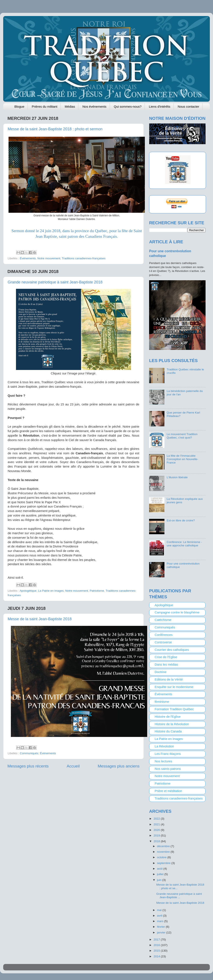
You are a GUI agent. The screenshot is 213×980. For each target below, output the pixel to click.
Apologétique (28, 591)
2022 (157, 819)
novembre (164, 852)
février (161, 927)
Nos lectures (163, 761)
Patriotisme (97, 591)
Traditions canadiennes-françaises (84, 258)
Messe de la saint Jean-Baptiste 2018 (40, 619)
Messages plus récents (28, 766)
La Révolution (164, 746)
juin (160, 880)
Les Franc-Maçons (168, 754)
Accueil (73, 766)
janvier (162, 932)
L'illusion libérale (177, 477)
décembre (164, 846)
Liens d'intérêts (160, 106)
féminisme (162, 702)
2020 (157, 830)
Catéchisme (163, 620)
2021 (157, 824)
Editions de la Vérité (169, 679)
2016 (157, 945)
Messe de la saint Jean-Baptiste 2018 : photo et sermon (55, 129)
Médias (70, 106)
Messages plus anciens (119, 766)
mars (161, 921)
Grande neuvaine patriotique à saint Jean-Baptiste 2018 (55, 282)
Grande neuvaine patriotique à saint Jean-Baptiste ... (179, 896)
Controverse (163, 642)
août (160, 869)
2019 (157, 835)
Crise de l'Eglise (166, 657)
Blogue (19, 106)
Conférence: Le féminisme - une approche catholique (184, 544)
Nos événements (94, 106)
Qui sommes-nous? (128, 106)
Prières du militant (45, 106)
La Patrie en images (51, 591)
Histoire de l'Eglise (168, 717)
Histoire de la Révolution (172, 724)
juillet (161, 874)
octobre (162, 857)
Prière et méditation (168, 791)
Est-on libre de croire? (181, 520)
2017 (157, 940)
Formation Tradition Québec (174, 709)
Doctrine (160, 672)
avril (160, 916)
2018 (157, 841)
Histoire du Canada (168, 731)
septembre (164, 863)
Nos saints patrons (168, 769)
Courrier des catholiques (172, 650)
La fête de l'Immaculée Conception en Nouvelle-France (182, 459)
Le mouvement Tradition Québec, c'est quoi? (182, 436)
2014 (157, 956)
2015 (157, 951)
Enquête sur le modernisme (174, 687)
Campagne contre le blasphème (177, 612)
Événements (28, 258)
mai (160, 910)
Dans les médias (166, 665)
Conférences (164, 635)
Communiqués (29, 753)
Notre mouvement (49, 258)
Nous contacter (188, 106)
